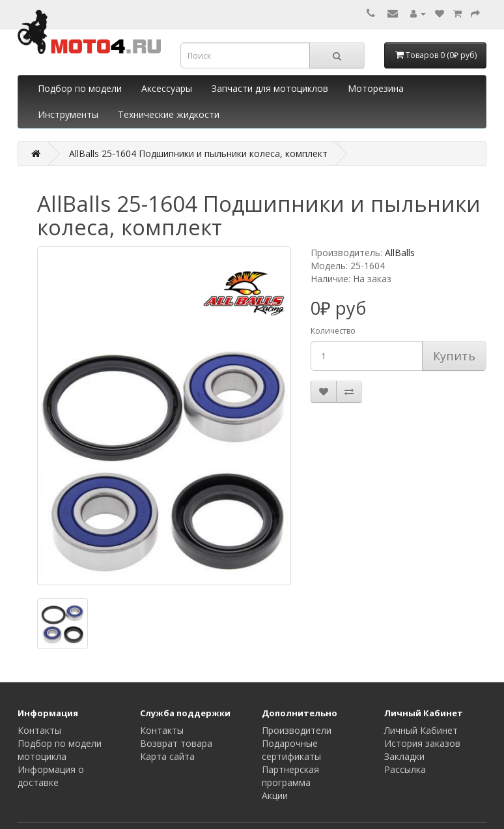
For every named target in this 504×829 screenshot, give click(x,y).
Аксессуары (167, 88)
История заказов (422, 743)
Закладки (404, 756)
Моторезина (376, 88)
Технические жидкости (169, 114)
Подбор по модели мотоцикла (60, 750)
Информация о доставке (51, 776)
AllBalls (400, 253)
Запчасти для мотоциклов (270, 88)
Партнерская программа (290, 776)
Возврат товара (176, 743)
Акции (275, 795)
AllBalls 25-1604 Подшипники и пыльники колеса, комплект (198, 153)
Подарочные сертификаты (291, 750)
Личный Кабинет (421, 730)
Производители (297, 730)
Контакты (39, 730)
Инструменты (68, 114)
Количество (333, 331)
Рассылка (405, 769)
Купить (454, 356)
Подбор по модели (80, 88)
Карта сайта (167, 756)
